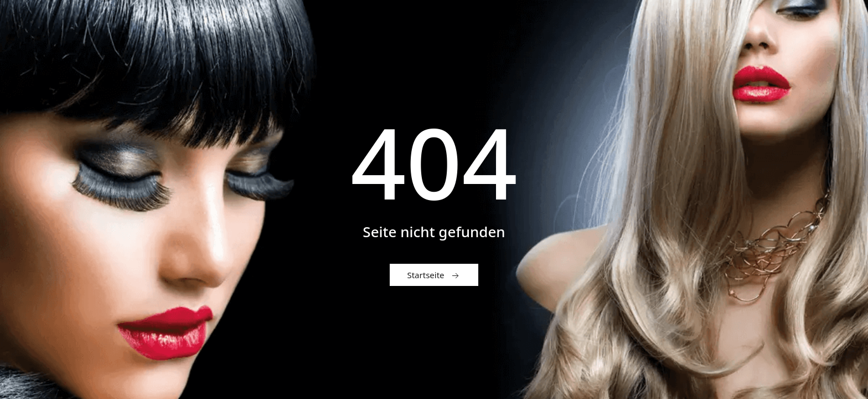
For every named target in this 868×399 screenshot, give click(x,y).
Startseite (434, 275)
